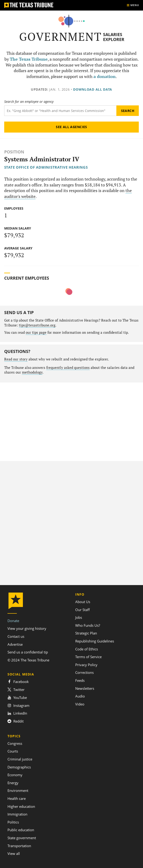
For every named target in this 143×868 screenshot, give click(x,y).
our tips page (36, 332)
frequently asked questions (68, 368)
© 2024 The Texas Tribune (28, 660)
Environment (18, 790)
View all (14, 853)
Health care (17, 798)
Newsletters (85, 688)
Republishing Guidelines (95, 641)
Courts (13, 751)
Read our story (16, 359)
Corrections (84, 672)
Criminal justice (20, 759)
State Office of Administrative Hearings (46, 167)
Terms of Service (88, 657)
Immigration (17, 814)
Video (80, 704)
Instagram (18, 705)
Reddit (16, 721)
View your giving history (27, 628)
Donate (13, 621)
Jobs (79, 617)
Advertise (15, 644)
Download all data (93, 89)
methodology (32, 372)
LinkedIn (17, 713)
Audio (80, 696)
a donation (105, 76)
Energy (13, 783)
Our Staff (82, 610)
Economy (15, 775)
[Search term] (60, 111)
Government (60, 37)
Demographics (19, 767)
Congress (15, 743)
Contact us (16, 636)
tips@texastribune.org (37, 325)
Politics (13, 822)
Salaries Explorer (114, 37)
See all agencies (71, 127)
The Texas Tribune (29, 59)
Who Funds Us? (88, 625)
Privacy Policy (86, 665)
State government (22, 838)
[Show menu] (133, 5)
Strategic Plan (86, 633)
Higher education (21, 806)
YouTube (17, 697)
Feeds (80, 680)
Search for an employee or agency (29, 102)
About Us (83, 602)
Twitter (16, 690)
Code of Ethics (87, 649)
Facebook (18, 682)
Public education (21, 830)
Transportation (19, 846)
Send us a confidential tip (28, 652)
